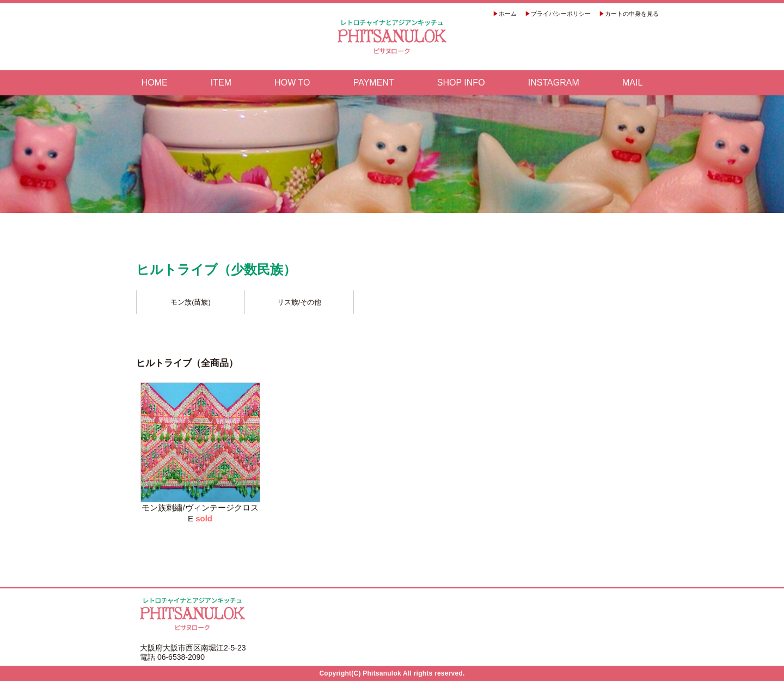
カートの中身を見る (632, 14)
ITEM (221, 83)
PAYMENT (374, 83)
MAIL (632, 83)
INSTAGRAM (554, 83)
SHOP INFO (461, 83)
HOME (155, 83)
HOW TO (292, 83)
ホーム (508, 14)
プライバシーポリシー (561, 14)
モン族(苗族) (191, 302)
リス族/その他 (299, 302)
